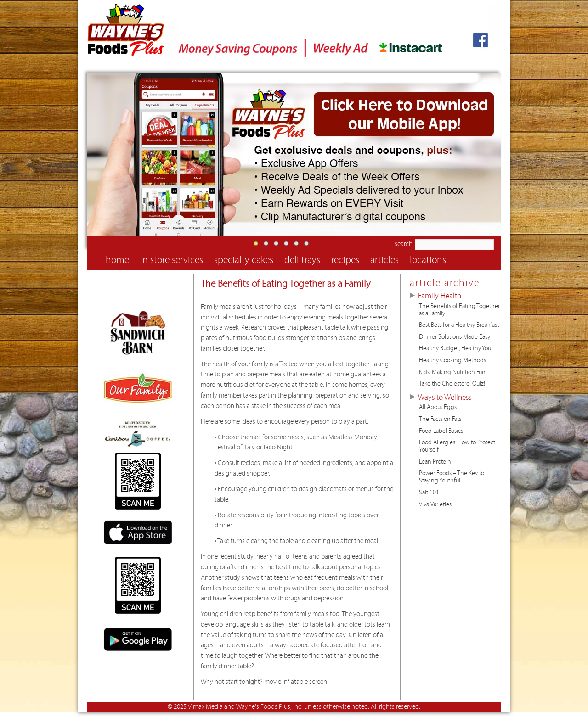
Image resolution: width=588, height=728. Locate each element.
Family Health (440, 296)
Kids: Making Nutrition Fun (452, 372)
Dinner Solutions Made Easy (455, 337)
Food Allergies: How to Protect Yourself (457, 446)
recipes (345, 260)
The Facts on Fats (440, 419)
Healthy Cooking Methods (452, 360)
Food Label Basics (441, 431)
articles (384, 260)
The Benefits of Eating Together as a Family (286, 284)
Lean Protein (435, 462)
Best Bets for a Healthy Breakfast (459, 325)
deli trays (302, 260)
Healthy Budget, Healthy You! (456, 348)
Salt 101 (429, 493)
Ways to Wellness (445, 398)
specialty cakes (244, 260)
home (117, 260)
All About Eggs (438, 407)
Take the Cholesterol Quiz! (452, 384)
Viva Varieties (435, 504)
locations (428, 260)
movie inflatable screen (296, 682)
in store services (172, 260)
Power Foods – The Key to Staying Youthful (452, 477)
